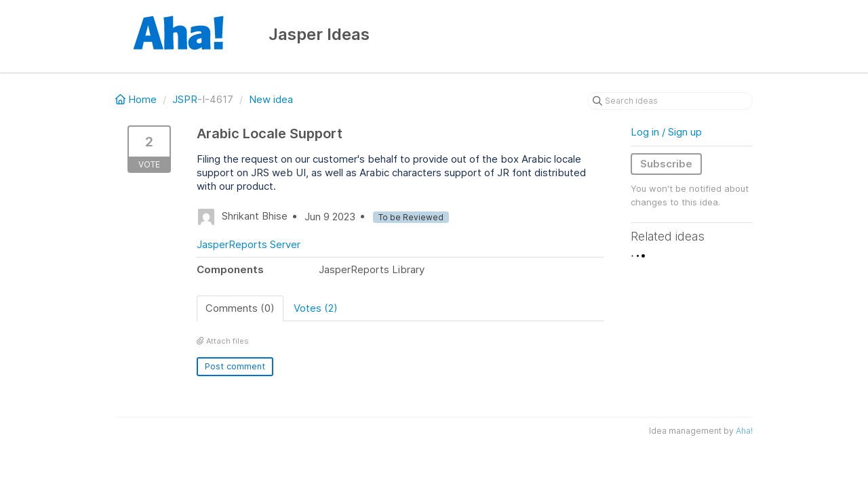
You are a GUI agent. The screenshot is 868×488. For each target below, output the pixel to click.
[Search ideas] (670, 101)
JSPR (185, 99)
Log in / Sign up (666, 132)
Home (137, 99)
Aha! (744, 431)
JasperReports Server (249, 244)
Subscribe (666, 164)
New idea (271, 99)
